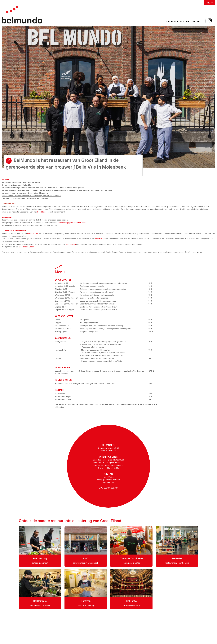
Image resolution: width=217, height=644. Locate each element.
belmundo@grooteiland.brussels (73, 223)
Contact (197, 21)
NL (209, 3)
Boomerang (71, 244)
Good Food (42, 212)
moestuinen (100, 239)
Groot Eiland (33, 233)
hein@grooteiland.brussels (109, 480)
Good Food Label (26, 247)
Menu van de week (177, 21)
